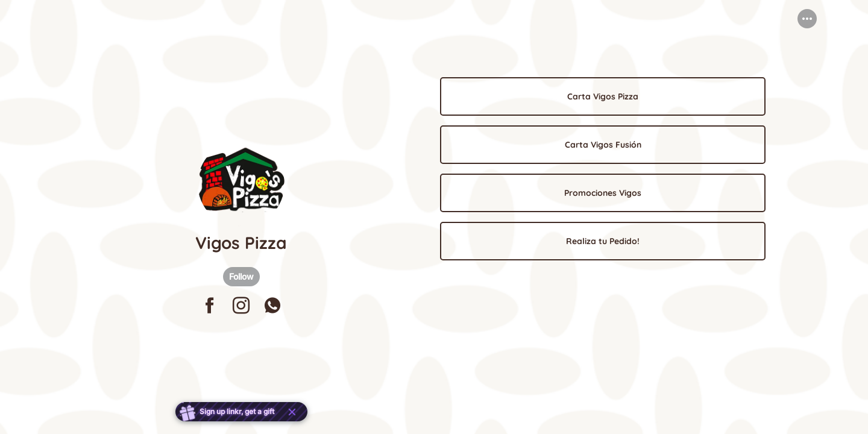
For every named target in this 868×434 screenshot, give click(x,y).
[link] (603, 96)
